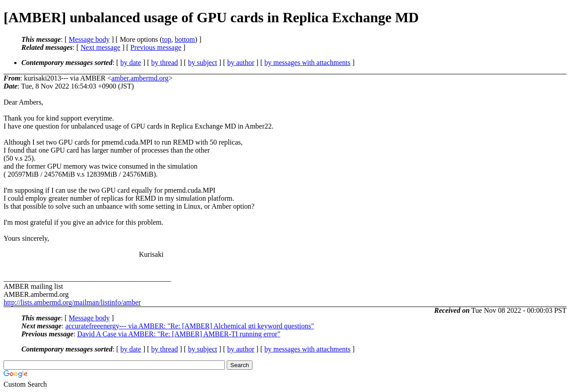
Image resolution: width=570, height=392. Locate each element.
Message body (89, 39)
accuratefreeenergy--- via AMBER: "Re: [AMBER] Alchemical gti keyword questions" (190, 326)
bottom (185, 39)
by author (241, 63)
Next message (100, 47)
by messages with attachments (307, 63)
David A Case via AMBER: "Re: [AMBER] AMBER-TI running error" (179, 334)
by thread (165, 63)
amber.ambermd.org (140, 78)
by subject (202, 63)
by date (131, 63)
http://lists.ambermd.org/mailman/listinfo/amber (72, 302)
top (167, 39)
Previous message (156, 47)
